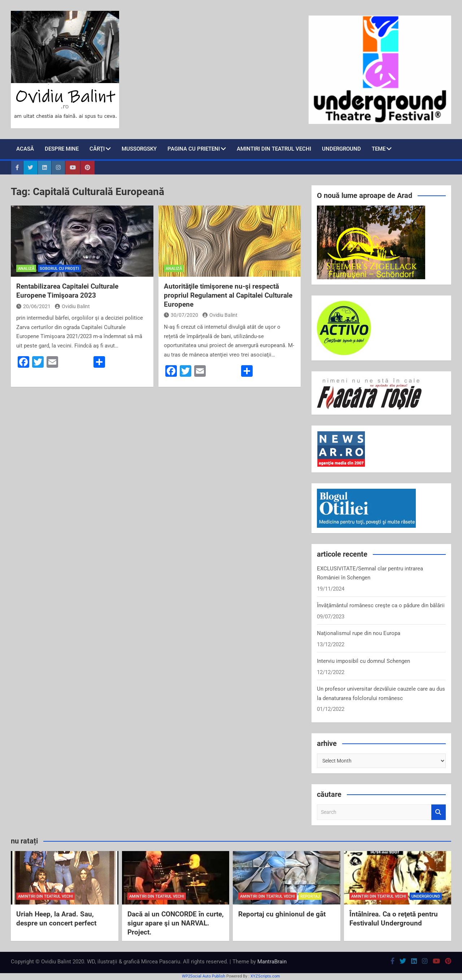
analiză (26, 269)
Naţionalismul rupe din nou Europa (359, 633)
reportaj (310, 896)
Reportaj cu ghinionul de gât (282, 914)
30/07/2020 (181, 315)
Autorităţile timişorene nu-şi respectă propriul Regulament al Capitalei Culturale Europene (228, 295)
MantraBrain (272, 962)
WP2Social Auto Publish (204, 976)
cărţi (97, 149)
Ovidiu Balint (72, 306)
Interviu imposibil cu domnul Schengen (363, 661)
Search (439, 812)
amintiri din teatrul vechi (45, 896)
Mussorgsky (139, 149)
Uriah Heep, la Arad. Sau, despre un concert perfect (56, 919)
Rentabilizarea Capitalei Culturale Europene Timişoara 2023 (67, 291)
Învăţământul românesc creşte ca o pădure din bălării (381, 605)
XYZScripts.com (265, 976)
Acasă (25, 149)
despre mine (62, 149)
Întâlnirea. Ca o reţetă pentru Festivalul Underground (394, 919)
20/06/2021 (33, 306)
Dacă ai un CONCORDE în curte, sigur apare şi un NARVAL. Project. (176, 923)
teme (379, 149)
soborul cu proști (59, 269)
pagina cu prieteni (194, 149)
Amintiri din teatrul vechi (274, 149)
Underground (341, 149)
